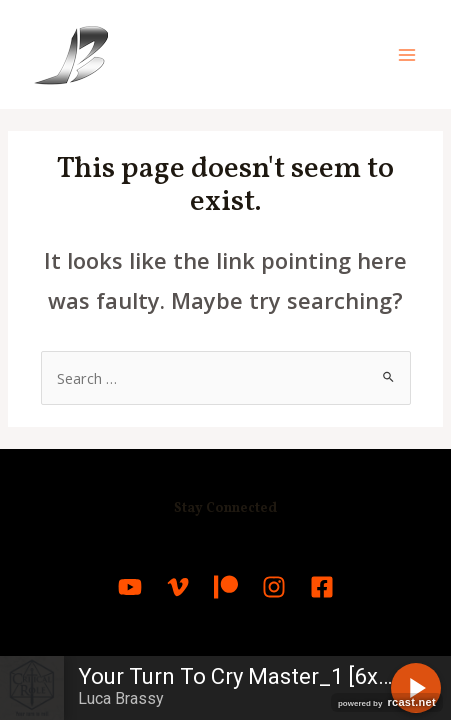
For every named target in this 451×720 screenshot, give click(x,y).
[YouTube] (130, 587)
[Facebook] (322, 587)
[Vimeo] (178, 587)
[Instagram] (274, 587)
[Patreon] (226, 587)
